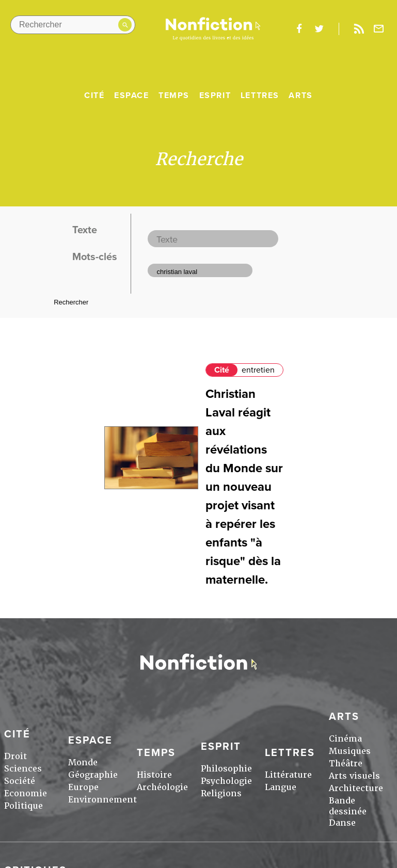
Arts (300, 95)
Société (20, 781)
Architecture (356, 788)
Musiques (350, 751)
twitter (319, 29)
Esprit (215, 95)
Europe (83, 787)
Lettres (260, 95)
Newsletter (379, 29)
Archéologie (162, 787)
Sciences (23, 769)
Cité (94, 95)
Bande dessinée (348, 806)
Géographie (93, 775)
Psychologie (226, 781)
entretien (258, 370)
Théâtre (346, 763)
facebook (299, 29)
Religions (221, 793)
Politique (23, 806)
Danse (342, 823)
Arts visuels (354, 776)
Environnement (102, 800)
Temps (174, 95)
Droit (15, 756)
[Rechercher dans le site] (73, 25)
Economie (26, 793)
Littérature (288, 775)
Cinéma (345, 739)
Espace (132, 95)
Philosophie (226, 769)
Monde (83, 762)
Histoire (154, 775)
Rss (359, 29)
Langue (281, 787)
